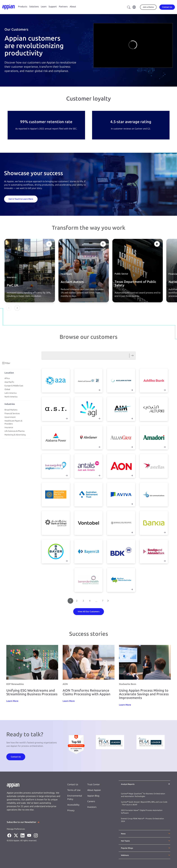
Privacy (71, 810)
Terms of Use (74, 790)
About (73, 7)
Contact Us (73, 784)
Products (23, 7)
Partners (63, 7)
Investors (92, 807)
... (96, 601)
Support (53, 7)
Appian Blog (93, 796)
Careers (91, 801)
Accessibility (73, 805)
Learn (44, 7)
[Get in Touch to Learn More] (21, 199)
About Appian (94, 790)
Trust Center (94, 784)
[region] (133, 45)
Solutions (34, 7)
